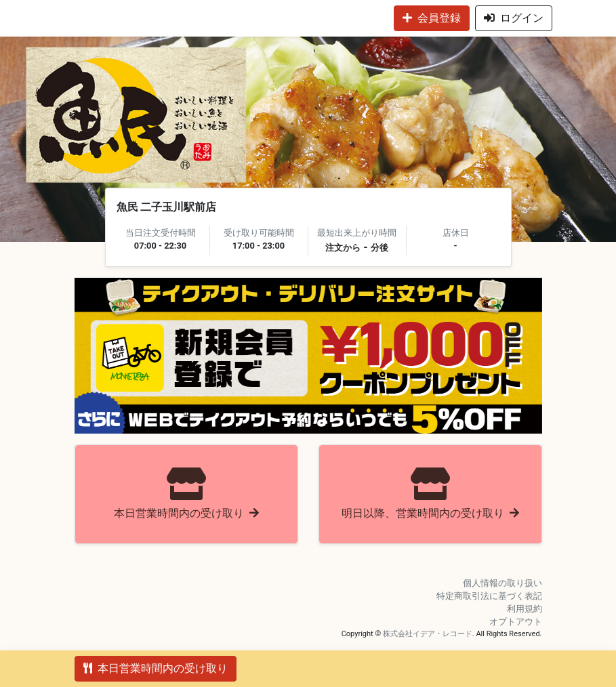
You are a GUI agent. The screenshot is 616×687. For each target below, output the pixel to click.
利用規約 (525, 609)
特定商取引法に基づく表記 (489, 596)
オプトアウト (516, 622)
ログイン (514, 18)
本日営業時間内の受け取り (156, 668)
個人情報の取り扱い (502, 583)
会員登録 (432, 18)
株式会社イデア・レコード (428, 634)
